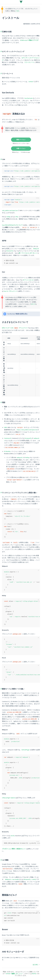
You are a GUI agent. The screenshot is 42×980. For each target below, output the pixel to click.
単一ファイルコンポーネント (28, 253)
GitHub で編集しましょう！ (15, 974)
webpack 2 (20, 457)
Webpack (36, 249)
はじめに (36, 965)
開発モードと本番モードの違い (13, 689)
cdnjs (17, 217)
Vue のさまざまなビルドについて (12, 225)
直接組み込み (14, 114)
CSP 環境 (5, 860)
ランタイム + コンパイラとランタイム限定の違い (20, 493)
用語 (4, 402)
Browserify (10, 251)
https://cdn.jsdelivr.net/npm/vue (27, 430)
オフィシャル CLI (28, 280)
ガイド (33, 304)
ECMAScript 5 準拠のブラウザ (29, 40)
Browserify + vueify (30, 879)
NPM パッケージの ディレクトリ (15, 328)
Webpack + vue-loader (12, 879)
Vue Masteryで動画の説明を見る (17, 314)
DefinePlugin (26, 750)
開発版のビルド (10, 895)
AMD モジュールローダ (13, 952)
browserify (28, 438)
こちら (17, 11)
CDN (3, 159)
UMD (5, 427)
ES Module (7, 451)
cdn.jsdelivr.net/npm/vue (10, 210)
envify (13, 836)
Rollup (27, 457)
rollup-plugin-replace (9, 798)
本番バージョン (21, 148)
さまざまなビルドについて (15, 322)
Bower (5, 929)
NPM (4, 241)
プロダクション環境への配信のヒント (14, 849)
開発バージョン (21, 140)
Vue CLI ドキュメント (10, 291)
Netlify (34, 974)
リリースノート (29, 62)
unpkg (8, 217)
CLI (3, 272)
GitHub (31, 82)
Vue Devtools (8, 93)
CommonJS (8, 438)
